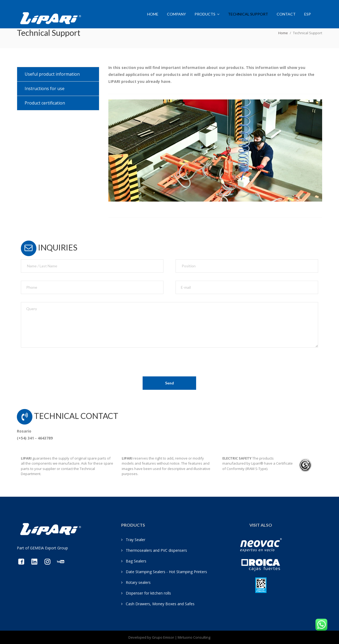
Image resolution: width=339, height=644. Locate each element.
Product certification (45, 103)
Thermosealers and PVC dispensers (156, 550)
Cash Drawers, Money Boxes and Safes (160, 604)
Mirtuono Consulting (194, 637)
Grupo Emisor (163, 637)
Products (205, 14)
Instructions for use (45, 88)
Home (153, 14)
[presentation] (62, 366)
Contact (286, 14)
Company (176, 14)
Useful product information (52, 74)
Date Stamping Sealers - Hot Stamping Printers (166, 572)
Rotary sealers (138, 582)
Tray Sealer (136, 540)
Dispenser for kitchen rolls (148, 593)
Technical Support (248, 14)
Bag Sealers (136, 561)
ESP (308, 14)
